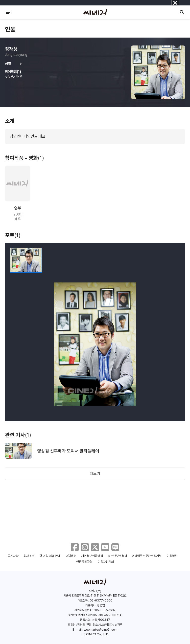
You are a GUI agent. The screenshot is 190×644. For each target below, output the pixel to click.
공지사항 (13, 556)
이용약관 (172, 556)
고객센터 (71, 556)
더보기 (95, 474)
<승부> (10, 77)
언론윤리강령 (84, 562)
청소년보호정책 (117, 556)
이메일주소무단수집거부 (147, 556)
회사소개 (29, 556)
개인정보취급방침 (92, 556)
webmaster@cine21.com (101, 630)
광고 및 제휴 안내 (50, 556)
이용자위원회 (106, 562)
